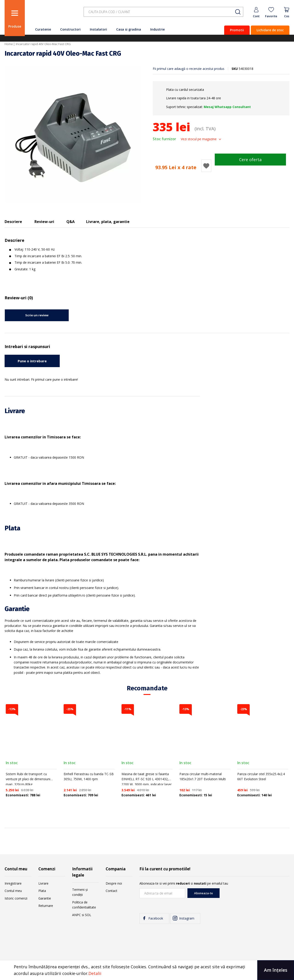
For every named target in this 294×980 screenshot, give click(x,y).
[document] (147, 970)
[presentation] (254, 897)
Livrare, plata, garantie (108, 222)
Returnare (46, 906)
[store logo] (53, 14)
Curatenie (43, 29)
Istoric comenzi (16, 898)
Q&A (71, 222)
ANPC (76, 915)
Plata (42, 891)
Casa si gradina (129, 29)
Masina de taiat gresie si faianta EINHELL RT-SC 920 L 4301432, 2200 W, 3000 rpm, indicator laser (147, 779)
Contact (112, 891)
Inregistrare (13, 883)
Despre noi (114, 883)
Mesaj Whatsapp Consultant (227, 107)
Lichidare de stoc (270, 30)
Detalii (95, 973)
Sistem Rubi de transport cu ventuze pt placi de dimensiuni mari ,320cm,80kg (28, 779)
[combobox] (163, 12)
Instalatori (98, 29)
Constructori (70, 29)
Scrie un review (37, 315)
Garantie (45, 898)
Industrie (157, 29)
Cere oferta (250, 160)
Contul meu (13, 891)
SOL (88, 915)
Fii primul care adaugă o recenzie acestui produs (189, 69)
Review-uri (44, 222)
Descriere (13, 222)
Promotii (237, 30)
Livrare (43, 883)
